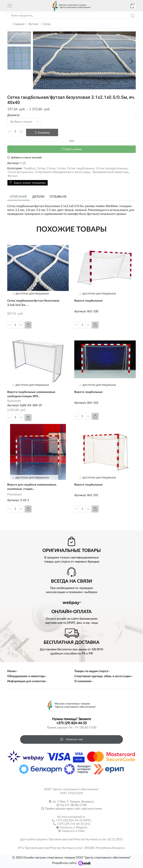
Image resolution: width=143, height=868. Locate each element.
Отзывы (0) (58, 195)
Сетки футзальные (20, 171)
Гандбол (29, 167)
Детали (38, 195)
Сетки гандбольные (81, 167)
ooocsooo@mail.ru (73, 816)
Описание (18, 195)
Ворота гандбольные (89, 299)
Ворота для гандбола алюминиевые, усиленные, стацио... (33, 486)
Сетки (46, 24)
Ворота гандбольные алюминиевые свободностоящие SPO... (32, 393)
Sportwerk (14, 400)
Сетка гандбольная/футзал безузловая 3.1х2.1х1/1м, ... (34, 302)
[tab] (18, 195)
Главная (19, 24)
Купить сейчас (73, 148)
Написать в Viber (73, 830)
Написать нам (72, 738)
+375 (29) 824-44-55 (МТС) (73, 819)
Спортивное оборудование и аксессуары (63, 171)
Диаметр (13, 115)
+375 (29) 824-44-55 (71, 722)
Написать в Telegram (73, 826)
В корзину (44, 132)
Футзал (33, 24)
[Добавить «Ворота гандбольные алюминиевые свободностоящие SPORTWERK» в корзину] (28, 417)
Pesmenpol (14, 494)
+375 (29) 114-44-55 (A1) (73, 823)
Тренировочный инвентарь (111, 171)
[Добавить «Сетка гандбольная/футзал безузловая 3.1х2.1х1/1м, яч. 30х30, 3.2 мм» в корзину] (28, 324)
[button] (38, 61)
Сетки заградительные (112, 167)
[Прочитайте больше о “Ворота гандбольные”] (95, 324)
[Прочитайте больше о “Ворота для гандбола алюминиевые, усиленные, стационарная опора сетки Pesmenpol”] (28, 508)
